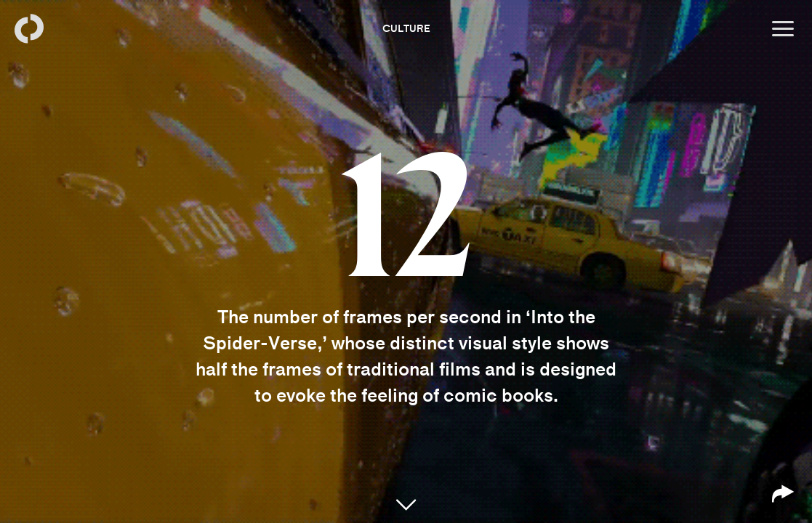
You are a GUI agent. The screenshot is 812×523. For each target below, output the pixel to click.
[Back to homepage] (29, 29)
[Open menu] (783, 29)
